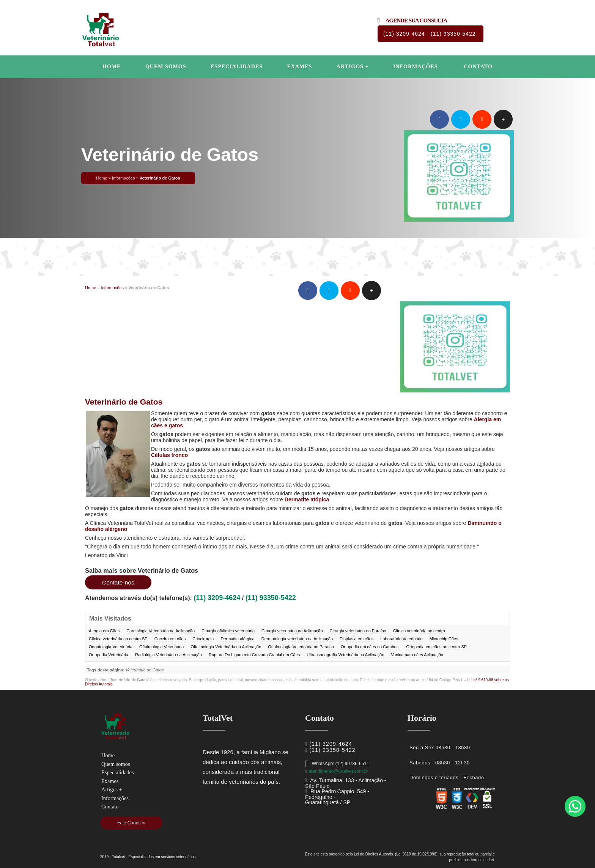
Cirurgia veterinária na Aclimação (292, 631)
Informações (416, 67)
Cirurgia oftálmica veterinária (228, 631)
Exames (299, 67)
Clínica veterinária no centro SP (118, 639)
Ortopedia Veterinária (109, 655)
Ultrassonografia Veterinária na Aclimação (345, 655)
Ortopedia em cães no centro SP (437, 647)
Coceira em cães (170, 639)
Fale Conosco (131, 823)
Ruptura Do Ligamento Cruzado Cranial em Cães (254, 655)
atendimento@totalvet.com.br (338, 771)
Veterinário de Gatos (124, 402)
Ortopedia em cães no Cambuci (370, 647)
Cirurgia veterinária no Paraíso (358, 631)
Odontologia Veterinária (111, 647)
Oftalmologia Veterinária (161, 647)
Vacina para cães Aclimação (417, 655)
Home (112, 67)
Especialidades (237, 67)
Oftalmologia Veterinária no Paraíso (301, 647)
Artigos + (353, 67)
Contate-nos (119, 582)
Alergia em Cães (104, 631)
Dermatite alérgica (237, 639)
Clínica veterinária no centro (419, 631)
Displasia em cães (357, 639)
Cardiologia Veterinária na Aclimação (161, 631)
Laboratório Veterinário (401, 639)
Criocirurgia (203, 639)
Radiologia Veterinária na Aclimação (168, 655)
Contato (478, 67)
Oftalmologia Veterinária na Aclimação (226, 647)
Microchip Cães (444, 639)
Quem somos (166, 67)
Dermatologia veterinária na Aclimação (297, 639)
